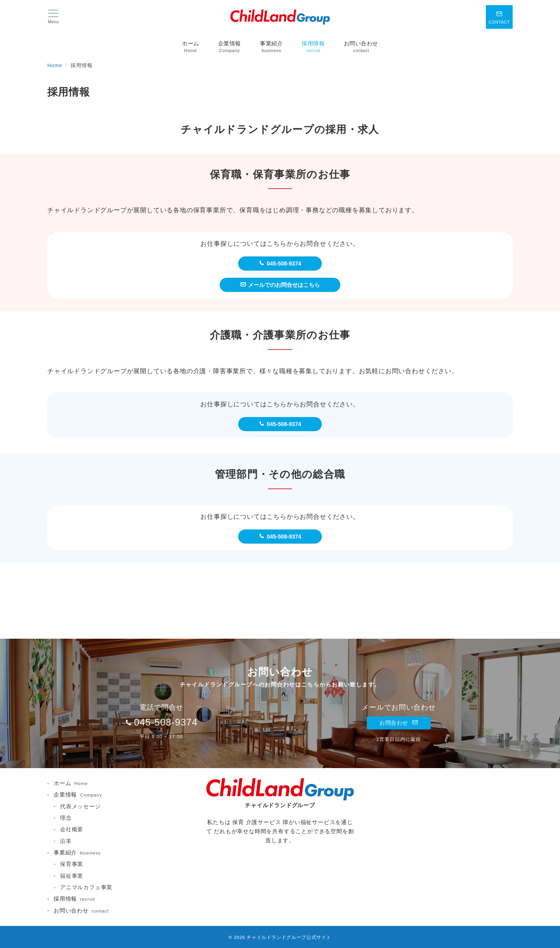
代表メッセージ (80, 806)
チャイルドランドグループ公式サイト (289, 937)
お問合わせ (399, 723)
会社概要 (72, 829)
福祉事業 (72, 876)
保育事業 (72, 864)
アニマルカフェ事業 (86, 887)
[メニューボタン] (53, 17)
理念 (66, 818)
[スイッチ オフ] (499, 17)
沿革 (66, 841)
